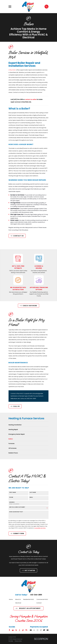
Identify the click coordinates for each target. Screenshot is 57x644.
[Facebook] (9, 630)
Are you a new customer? (17, 507)
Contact (39, 603)
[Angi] (23, 630)
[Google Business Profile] (13, 630)
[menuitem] (28, 425)
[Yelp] (16, 630)
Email (31, 497)
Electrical (18, 603)
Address (12, 502)
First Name (13, 492)
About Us (18, 599)
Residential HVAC (29, 599)
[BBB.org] (19, 630)
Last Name (33, 492)
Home (11, 599)
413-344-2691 (36, 595)
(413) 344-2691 (31, 399)
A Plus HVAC (12, 70)
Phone (11, 497)
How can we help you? (16, 512)
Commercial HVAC (42, 599)
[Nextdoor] (26, 630)
